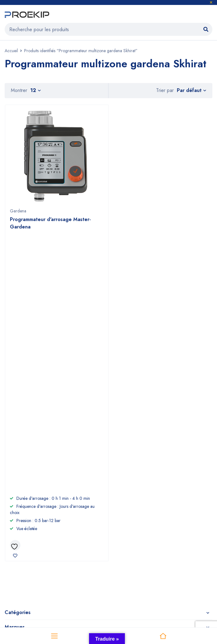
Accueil (11, 51)
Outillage (15, 513)
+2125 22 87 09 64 (130, 442)
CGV (80, 532)
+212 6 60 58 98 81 (130, 431)
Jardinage (15, 523)
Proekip (106, 580)
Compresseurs (20, 542)
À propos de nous (94, 513)
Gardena (18, 211)
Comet (152, 532)
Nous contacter (92, 542)
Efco (150, 523)
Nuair (151, 542)
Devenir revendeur (95, 523)
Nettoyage (17, 532)
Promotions (16, 552)
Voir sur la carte (18, 451)
